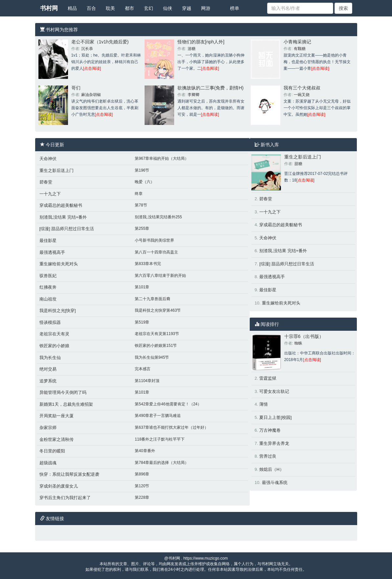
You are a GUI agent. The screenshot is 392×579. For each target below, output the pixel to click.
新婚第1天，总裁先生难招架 (66, 404)
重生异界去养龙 (274, 443)
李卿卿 (194, 95)
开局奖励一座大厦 (57, 416)
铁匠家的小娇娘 (54, 346)
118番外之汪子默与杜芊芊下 (160, 439)
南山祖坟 (48, 299)
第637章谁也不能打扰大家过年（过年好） (172, 427)
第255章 (142, 229)
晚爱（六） (145, 182)
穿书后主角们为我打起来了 (65, 498)
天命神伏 (48, 159)
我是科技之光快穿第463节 (158, 310)
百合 (91, 8)
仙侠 (168, 8)
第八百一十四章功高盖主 (156, 252)
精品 (72, 8)
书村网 (49, 8)
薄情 (264, 404)
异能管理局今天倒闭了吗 (63, 392)
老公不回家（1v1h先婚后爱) (100, 42)
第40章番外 (145, 451)
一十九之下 (50, 194)
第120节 (142, 486)
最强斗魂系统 (275, 482)
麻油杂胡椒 (91, 95)
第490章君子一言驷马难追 (158, 416)
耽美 (110, 8)
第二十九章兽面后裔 (152, 299)
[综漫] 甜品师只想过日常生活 (67, 229)
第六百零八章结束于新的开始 (160, 276)
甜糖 (298, 164)
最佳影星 (48, 241)
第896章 (142, 474)
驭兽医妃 (48, 276)
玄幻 (149, 8)
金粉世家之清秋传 (57, 439)
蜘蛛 (298, 343)
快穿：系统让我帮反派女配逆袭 (69, 474)
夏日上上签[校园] (275, 417)
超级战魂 (48, 463)
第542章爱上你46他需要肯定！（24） (168, 404)
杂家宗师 (48, 428)
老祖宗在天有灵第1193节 (157, 334)
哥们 (76, 88)
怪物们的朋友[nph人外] (201, 42)
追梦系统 (48, 381)
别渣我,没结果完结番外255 (158, 217)
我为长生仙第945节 (152, 357)
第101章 (142, 287)
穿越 (187, 8)
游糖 (192, 49)
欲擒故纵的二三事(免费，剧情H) (210, 88)
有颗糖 (300, 49)
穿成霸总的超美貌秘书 (61, 205)
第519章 (142, 322)
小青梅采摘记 (297, 42)
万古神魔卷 (270, 430)
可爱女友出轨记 (274, 391)
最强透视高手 (52, 252)
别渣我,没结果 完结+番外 (63, 217)
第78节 (141, 205)
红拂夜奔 (48, 287)
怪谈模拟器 (50, 322)
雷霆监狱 (268, 378)
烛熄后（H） (271, 469)
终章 (139, 194)
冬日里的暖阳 (52, 451)
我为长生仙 (50, 358)
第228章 (142, 497)
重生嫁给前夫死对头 (59, 264)
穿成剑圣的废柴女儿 (59, 486)
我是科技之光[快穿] (58, 311)
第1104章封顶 (147, 381)
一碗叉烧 (302, 95)
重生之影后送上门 (57, 170)
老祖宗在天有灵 (54, 334)
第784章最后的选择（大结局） (162, 463)
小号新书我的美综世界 (154, 240)
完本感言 (143, 369)
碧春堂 (46, 182)
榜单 (235, 8)
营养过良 (268, 456)
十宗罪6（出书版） (304, 336)
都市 (129, 8)
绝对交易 (48, 369)
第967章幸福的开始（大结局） (162, 158)
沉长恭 (87, 49)
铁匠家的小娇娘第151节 (156, 346)
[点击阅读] (92, 68)
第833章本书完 (148, 264)
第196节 (142, 170)
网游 (206, 8)
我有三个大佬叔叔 (302, 88)
